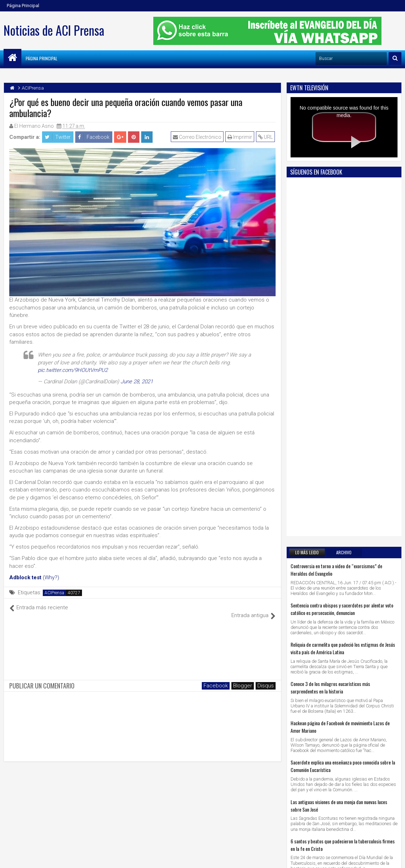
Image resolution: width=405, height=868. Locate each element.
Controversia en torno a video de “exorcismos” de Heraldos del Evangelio (336, 282)
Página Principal (23, 6)
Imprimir (240, 137)
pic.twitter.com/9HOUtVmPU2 (73, 370)
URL (266, 137)
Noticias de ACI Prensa (54, 30)
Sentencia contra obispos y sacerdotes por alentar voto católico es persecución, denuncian (342, 322)
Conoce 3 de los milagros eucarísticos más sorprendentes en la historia (330, 400)
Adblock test (25, 577)
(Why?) (51, 577)
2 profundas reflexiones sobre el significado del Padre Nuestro (341, 597)
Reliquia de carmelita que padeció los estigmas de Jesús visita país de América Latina (343, 361)
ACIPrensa (54, 593)
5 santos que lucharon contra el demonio (328, 632)
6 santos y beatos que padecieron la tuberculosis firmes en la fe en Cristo (343, 557)
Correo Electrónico (198, 137)
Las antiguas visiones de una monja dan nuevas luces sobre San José (339, 518)
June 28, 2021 (137, 382)
